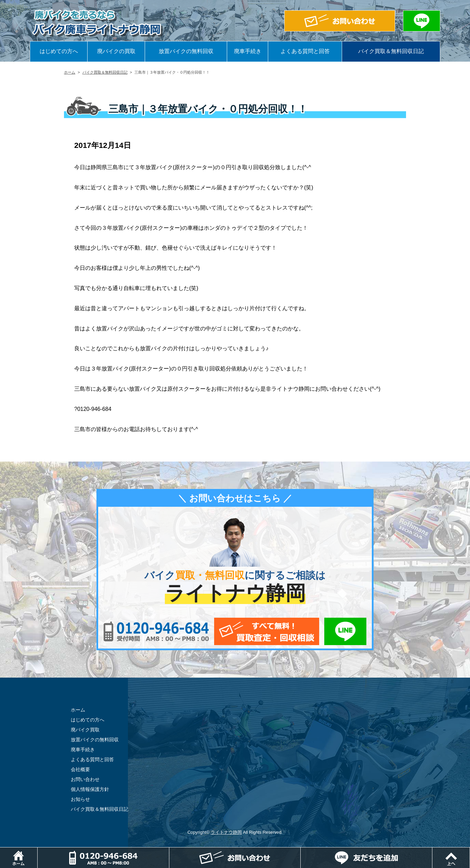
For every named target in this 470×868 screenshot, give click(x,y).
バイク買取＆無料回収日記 (391, 51)
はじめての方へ (59, 51)
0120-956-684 (156, 631)
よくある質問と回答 (305, 51)
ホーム (70, 72)
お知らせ (80, 799)
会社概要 (80, 769)
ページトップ (470, 851)
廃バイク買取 (85, 730)
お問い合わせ (85, 779)
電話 (169, 851)
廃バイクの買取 (116, 51)
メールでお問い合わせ (267, 631)
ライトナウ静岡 (226, 832)
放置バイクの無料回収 (186, 51)
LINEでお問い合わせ (345, 631)
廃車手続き (248, 51)
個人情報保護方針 (90, 789)
